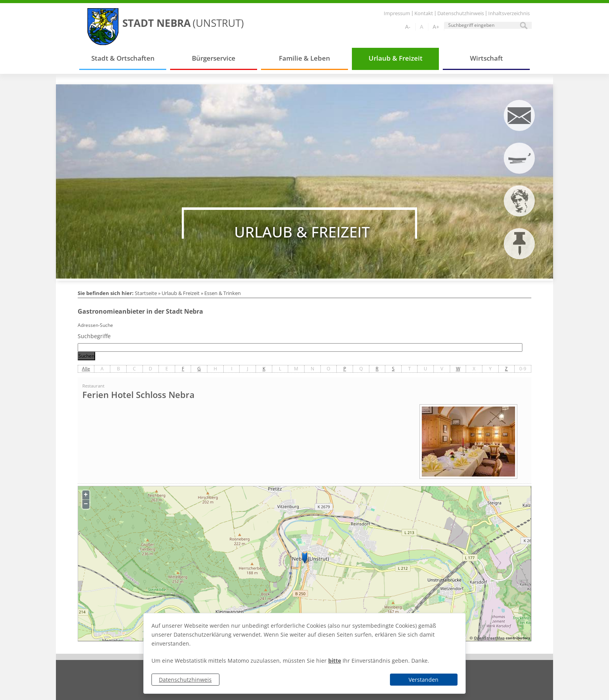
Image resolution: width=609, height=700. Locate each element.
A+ (436, 27)
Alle (86, 369)
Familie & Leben (304, 58)
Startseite (146, 293)
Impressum (397, 13)
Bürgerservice (214, 58)
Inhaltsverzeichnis (509, 13)
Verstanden (424, 680)
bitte (335, 661)
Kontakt (424, 13)
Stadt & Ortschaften (123, 58)
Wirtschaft (486, 58)
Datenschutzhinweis (185, 680)
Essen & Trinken (223, 293)
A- (408, 27)
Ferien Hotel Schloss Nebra (138, 395)
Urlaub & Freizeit (396, 58)
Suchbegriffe (94, 336)
